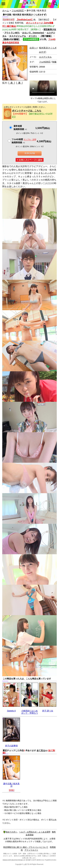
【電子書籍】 (46, 36)
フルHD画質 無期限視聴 (24, 141)
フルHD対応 (18, 11)
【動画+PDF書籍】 (11, 39)
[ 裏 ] (19, 83)
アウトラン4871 (12, 33)
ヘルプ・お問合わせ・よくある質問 (35, 832)
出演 (33, 48)
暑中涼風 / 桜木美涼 (11, 785)
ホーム (6, 11)
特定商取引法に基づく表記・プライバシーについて (26, 847)
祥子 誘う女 (48, 711)
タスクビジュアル (18, 36)
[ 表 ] (12, 83)
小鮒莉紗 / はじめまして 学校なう (30, 712)
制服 (54, 62)
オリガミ (33, 36)
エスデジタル (45, 57)
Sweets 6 (11, 711)
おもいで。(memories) (33, 33)
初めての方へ (10, 832)
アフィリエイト (31, 850)
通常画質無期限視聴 (20, 128)
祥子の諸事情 (11, 746)
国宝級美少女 (50, 29)
